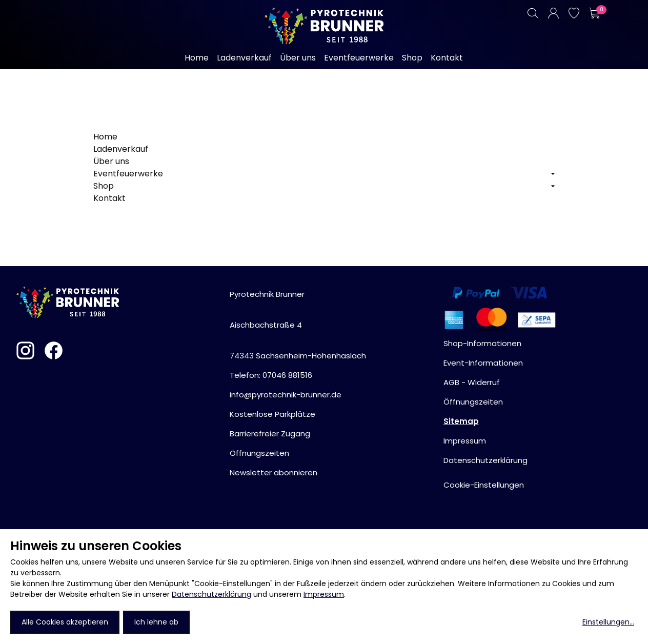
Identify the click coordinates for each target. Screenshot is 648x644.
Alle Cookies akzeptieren (65, 622)
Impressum (324, 594)
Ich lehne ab (156, 622)
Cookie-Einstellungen (484, 485)
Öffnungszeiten (259, 453)
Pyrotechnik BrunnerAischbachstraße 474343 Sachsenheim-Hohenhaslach (298, 325)
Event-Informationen (483, 363)
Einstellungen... (608, 622)
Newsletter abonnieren (274, 472)
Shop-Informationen (482, 343)
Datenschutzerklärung (211, 594)
